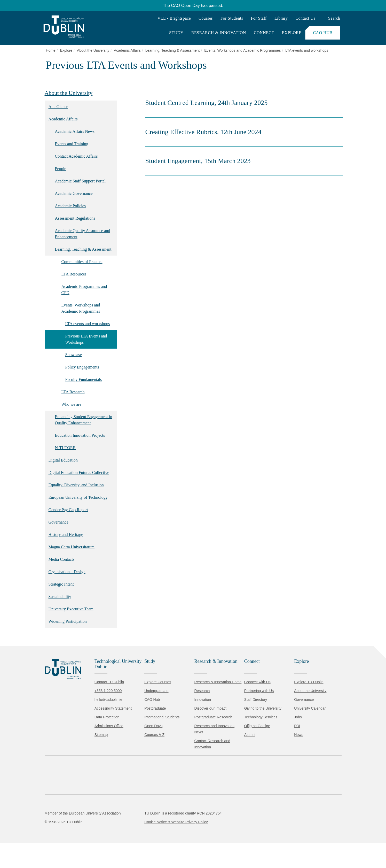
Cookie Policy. (109, 832)
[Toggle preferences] (112, 849)
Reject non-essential (70, 848)
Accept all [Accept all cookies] (27, 848)
